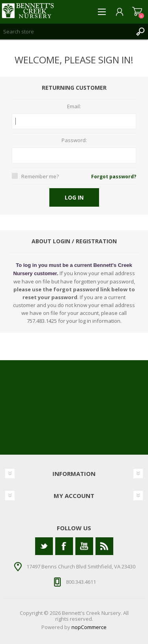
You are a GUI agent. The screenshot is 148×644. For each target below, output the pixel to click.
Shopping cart (137, 12)
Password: (74, 141)
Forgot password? (114, 177)
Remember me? (40, 176)
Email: (74, 107)
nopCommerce (89, 627)
